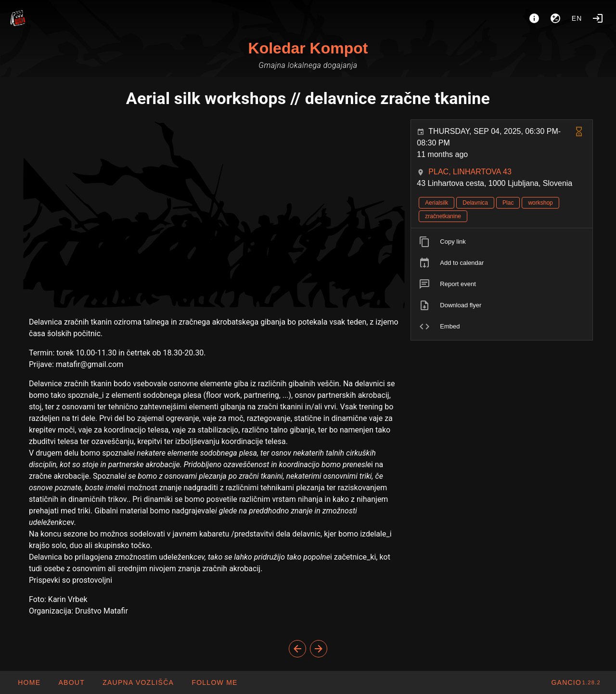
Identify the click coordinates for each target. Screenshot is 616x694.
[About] (534, 18)
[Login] (598, 18)
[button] (138, 682)
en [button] (577, 18)
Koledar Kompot (308, 48)
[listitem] (502, 242)
